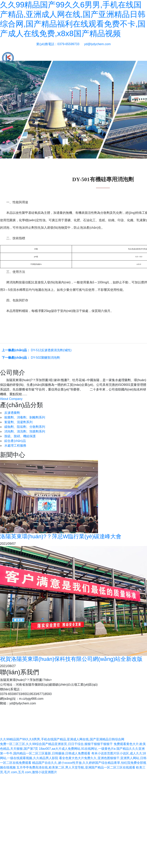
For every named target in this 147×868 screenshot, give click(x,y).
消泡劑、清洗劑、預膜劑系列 (25, 431)
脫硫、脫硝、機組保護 (20, 436)
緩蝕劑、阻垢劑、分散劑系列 (25, 427)
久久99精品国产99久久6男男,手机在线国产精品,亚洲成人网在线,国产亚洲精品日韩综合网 (62, 739)
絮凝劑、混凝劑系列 (18, 422)
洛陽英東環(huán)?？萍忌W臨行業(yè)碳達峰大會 (61, 536)
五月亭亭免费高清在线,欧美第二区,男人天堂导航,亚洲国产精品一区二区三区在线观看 (76, 767)
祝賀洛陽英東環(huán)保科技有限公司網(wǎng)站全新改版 (71, 659)
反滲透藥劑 (12, 413)
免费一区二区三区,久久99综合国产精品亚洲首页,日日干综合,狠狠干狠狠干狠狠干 (56, 744)
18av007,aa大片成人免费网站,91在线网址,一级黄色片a (77, 749)
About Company (11, 399)
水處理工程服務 (15, 446)
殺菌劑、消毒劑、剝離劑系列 (25, 417)
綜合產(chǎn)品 (15, 441)
